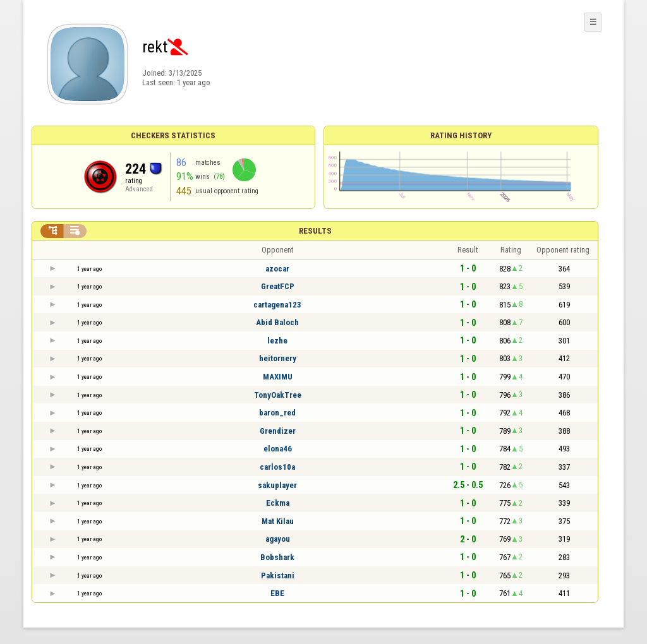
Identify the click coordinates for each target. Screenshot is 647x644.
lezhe (277, 341)
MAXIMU (278, 377)
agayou (278, 539)
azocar (277, 269)
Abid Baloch (277, 322)
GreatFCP (278, 286)
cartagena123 (277, 305)
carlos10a (277, 467)
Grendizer (278, 431)
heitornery (278, 358)
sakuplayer (277, 485)
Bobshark (277, 557)
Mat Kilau (278, 521)
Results (315, 231)
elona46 (278, 449)
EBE (277, 593)
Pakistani (278, 575)
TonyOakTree (278, 395)
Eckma (278, 503)
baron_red (277, 413)
